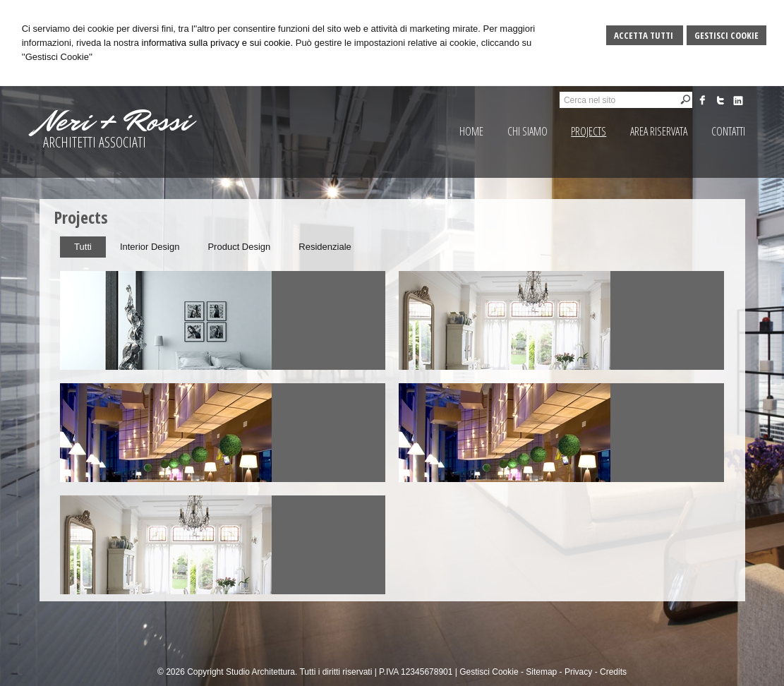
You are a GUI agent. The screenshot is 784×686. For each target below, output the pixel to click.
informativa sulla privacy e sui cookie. (218, 43)
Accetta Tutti (645, 35)
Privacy (578, 672)
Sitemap (541, 672)
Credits (613, 672)
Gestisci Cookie (726, 35)
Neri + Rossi (115, 121)
